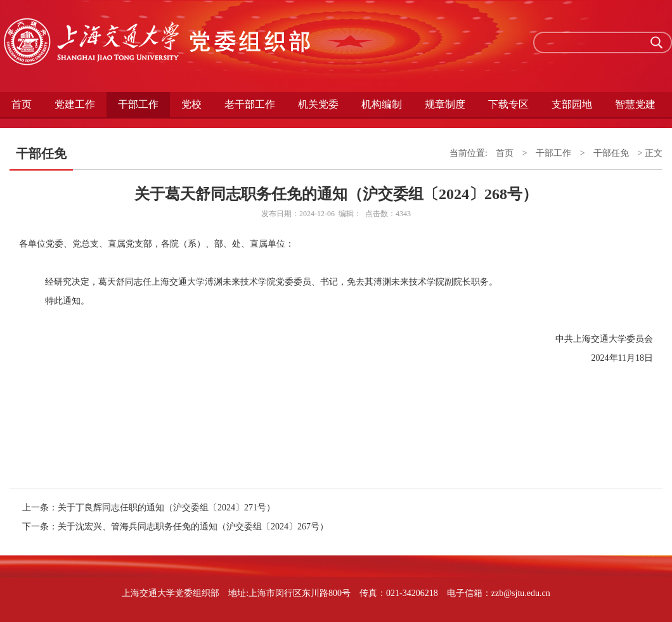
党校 (191, 104)
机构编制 (382, 104)
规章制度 (445, 104)
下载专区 (508, 104)
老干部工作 (250, 104)
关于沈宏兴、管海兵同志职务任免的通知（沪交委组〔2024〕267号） (193, 527)
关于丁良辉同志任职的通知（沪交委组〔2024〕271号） (166, 508)
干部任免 (611, 153)
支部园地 (572, 104)
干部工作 (138, 104)
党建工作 (75, 104)
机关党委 (318, 104)
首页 (22, 104)
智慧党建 (635, 104)
